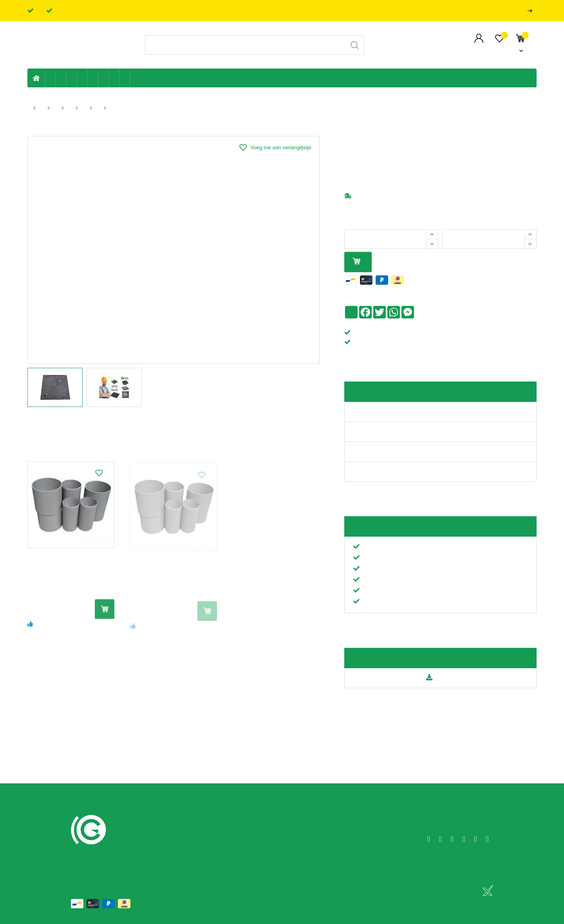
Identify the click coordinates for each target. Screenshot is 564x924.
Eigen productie (51, 78)
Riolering (61, 78)
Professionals (531, 11)
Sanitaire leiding (82, 78)
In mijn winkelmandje (356, 262)
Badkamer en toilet (135, 78)
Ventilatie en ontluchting (93, 78)
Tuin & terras (72, 78)
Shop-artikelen (114, 78)
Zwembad (125, 78)
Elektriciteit (104, 78)
